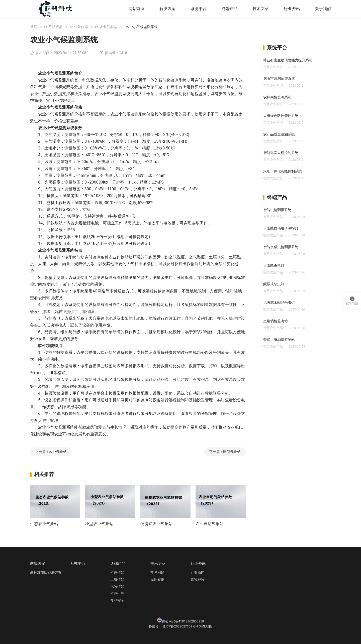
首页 (34, 27)
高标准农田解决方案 (46, 572)
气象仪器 (81, 27)
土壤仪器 (117, 579)
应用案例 (157, 579)
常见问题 (157, 572)
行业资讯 (292, 9)
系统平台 (199, 9)
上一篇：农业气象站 (51, 452)
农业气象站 (108, 27)
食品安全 (117, 600)
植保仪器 (117, 572)
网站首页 (136, 9)
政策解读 (198, 579)
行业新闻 (198, 572)
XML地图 (206, 626)
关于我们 (323, 9)
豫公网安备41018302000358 (183, 621)
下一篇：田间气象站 (225, 452)
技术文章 (261, 9)
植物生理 (117, 593)
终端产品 (230, 9)
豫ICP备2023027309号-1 (180, 626)
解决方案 (167, 9)
